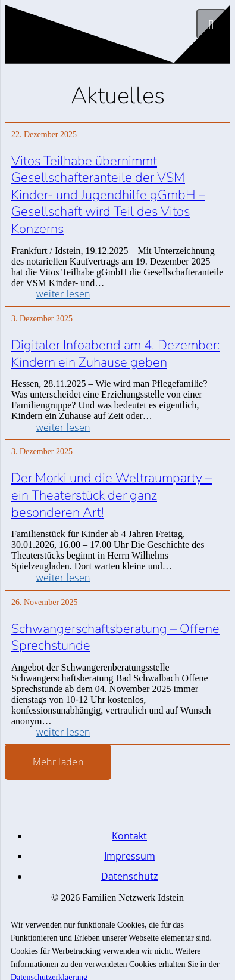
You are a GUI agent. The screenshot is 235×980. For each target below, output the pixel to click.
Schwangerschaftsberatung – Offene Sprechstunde (115, 638)
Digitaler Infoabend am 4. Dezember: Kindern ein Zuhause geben (116, 354)
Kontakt (129, 836)
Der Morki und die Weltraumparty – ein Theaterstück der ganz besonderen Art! (112, 495)
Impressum (130, 856)
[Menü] (211, 24)
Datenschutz (130, 876)
